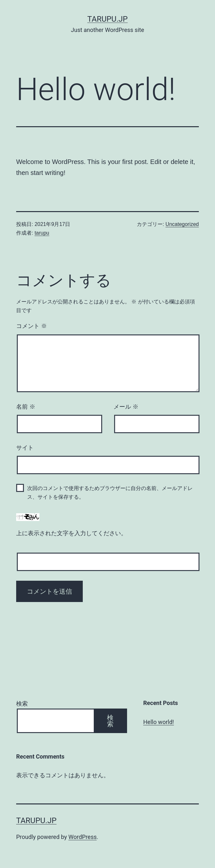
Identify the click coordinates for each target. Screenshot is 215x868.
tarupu (42, 233)
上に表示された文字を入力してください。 (71, 533)
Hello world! (159, 722)
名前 (26, 407)
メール (126, 407)
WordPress (83, 837)
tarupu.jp (107, 19)
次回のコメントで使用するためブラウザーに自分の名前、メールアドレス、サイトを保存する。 (110, 493)
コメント (32, 326)
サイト (25, 448)
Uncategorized (182, 224)
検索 (22, 704)
